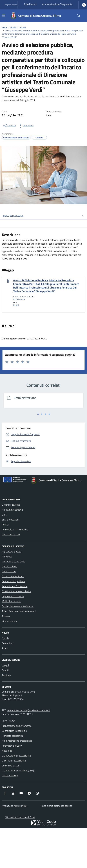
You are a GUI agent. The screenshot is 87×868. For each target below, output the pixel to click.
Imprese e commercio (13, 596)
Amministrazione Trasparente (57, 4)
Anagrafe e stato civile (13, 561)
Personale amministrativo (15, 529)
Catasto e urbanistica (13, 576)
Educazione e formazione (15, 586)
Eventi (5, 670)
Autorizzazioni (9, 571)
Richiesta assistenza (12, 736)
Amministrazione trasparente (17, 741)
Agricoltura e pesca (12, 552)
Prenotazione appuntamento (17, 726)
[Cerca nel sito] (79, 16)
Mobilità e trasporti (12, 601)
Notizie (5, 638)
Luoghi (5, 665)
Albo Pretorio (31, 4)
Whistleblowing (10, 775)
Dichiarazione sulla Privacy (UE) (18, 770)
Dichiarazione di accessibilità (16, 756)
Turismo (6, 616)
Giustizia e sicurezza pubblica (17, 591)
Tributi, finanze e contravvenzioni (19, 611)
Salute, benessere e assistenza (18, 606)
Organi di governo (11, 505)
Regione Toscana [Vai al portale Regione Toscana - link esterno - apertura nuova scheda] (11, 5)
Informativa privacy (12, 746)
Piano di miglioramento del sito (56, 806)
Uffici (4, 515)
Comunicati (8, 643)
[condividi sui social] (9, 126)
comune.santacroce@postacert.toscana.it (29, 710)
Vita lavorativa (9, 621)
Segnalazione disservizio (14, 731)
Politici (5, 525)
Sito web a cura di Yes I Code (20, 817)
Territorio (6, 675)
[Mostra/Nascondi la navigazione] (4, 15)
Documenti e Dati (11, 534)
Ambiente (7, 557)
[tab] (38, 414)
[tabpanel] (43, 402)
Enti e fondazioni (10, 520)
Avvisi (5, 648)
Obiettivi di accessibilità (14, 761)
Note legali (7, 751)
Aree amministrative (12, 510)
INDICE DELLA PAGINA (43, 216)
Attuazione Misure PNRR (15, 806)
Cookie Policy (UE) (11, 766)
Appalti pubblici (10, 566)
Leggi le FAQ (8, 721)
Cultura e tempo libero (13, 581)
